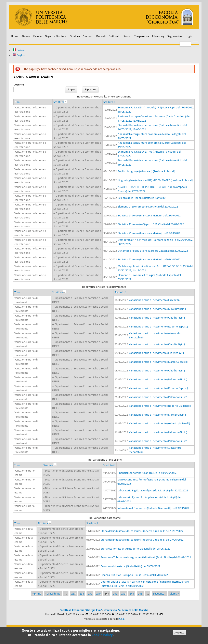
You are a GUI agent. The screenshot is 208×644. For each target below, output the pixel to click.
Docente (19, 85)
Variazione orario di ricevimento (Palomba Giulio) (158, 379)
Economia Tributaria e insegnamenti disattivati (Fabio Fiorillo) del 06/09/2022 (146, 557)
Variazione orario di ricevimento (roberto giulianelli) (159, 423)
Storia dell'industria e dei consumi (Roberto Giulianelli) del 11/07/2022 (142, 531)
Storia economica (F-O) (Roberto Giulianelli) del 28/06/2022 (135, 549)
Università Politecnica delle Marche (126, 610)
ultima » (174, 594)
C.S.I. (122, 619)
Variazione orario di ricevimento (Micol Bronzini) (157, 309)
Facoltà (37, 36)
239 (90, 594)
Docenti (101, 36)
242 (115, 594)
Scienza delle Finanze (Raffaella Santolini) (142, 198)
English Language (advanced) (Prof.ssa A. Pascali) (147, 171)
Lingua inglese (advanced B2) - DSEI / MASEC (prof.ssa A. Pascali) (156, 180)
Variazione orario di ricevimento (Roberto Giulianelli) (160, 406)
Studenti (88, 36)
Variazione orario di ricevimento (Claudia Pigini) (157, 318)
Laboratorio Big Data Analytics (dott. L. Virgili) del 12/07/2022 (153, 490)
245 (140, 594)
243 (123, 594)
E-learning (158, 36)
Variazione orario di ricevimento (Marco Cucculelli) (159, 362)
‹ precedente (53, 594)
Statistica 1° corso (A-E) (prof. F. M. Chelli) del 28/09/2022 (151, 224)
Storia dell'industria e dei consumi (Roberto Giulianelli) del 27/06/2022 (142, 540)
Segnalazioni (175, 36)
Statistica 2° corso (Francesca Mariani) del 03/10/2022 (149, 259)
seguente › (159, 594)
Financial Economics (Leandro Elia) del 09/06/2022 (147, 473)
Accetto (179, 633)
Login (189, 36)
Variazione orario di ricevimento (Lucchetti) (154, 300)
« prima (37, 594)
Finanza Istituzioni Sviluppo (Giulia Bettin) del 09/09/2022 (134, 575)
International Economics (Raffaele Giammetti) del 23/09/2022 (153, 508)
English (19, 55)
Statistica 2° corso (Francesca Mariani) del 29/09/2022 (149, 233)
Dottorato (114, 36)
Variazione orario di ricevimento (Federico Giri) (156, 353)
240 (98, 594)
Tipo (17, 102)
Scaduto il (109, 102)
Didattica (75, 36)
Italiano (19, 50)
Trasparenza (142, 36)
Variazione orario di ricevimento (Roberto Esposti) (158, 327)
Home (15, 36)
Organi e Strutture (56, 36)
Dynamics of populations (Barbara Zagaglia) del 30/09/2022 (153, 251)
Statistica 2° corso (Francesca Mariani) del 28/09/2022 (149, 216)
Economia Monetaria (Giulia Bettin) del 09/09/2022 (131, 566)
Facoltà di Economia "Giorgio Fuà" (81, 610)
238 (82, 594)
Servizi (127, 36)
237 (73, 594)
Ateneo (26, 36)
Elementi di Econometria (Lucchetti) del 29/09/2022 (148, 207)
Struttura (60, 102)
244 (132, 594)
